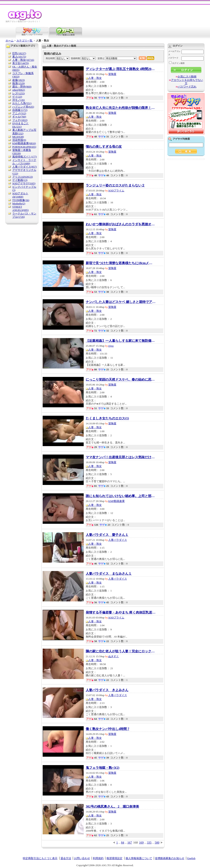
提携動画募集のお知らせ (170, 858)
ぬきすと (114, 656)
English (191, 858)
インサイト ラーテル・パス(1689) (24, 162)
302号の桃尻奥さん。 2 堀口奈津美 (112, 807)
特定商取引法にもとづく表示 (40, 858)
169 (141, 843)
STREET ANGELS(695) (20, 208)
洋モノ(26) (19, 100)
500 (157, 843)
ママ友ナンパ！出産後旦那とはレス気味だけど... (121, 457)
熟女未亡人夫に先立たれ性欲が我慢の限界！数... (121, 108)
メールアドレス (174, 53)
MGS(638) (18, 137)
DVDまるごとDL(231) (21, 125)
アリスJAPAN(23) (23, 177)
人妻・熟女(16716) (23, 60)
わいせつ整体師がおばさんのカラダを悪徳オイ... (121, 224)
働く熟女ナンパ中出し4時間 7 (107, 729)
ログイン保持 (177, 63)
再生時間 (50, 58)
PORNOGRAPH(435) (24, 147)
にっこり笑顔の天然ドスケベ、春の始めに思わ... (121, 380)
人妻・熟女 (95, 78)
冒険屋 (112, 74)
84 (123, 843)
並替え (101, 58)
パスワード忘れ (187, 87)
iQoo (111, 346)
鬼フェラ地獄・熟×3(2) (103, 768)
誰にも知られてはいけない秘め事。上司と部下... (121, 496)
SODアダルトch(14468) (20, 195)
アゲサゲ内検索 (181, 139)
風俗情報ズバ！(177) (25, 157)
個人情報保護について (139, 858)
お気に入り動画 (187, 77)
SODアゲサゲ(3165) (24, 183)
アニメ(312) (19, 113)
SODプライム (116, 191)
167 (130, 843)
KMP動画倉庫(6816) (24, 143)
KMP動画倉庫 (116, 501)
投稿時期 (75, 58)
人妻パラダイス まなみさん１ (109, 574)
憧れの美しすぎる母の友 (104, 147)
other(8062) (19, 90)
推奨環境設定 (114, 858)
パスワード (173, 58)
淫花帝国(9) (19, 140)
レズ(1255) (19, 93)
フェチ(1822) (20, 120)
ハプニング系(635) (23, 107)
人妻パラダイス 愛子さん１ (107, 535)
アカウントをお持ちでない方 (187, 82)
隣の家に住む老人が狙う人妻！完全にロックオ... (121, 651)
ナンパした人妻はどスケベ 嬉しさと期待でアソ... (121, 302)
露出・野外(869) (22, 87)
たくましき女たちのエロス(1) (107, 418)
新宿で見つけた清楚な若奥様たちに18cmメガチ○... (121, 263)
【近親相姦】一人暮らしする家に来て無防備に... (121, 341)
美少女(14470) (21, 63)
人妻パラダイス (118, 540)
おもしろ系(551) (22, 103)
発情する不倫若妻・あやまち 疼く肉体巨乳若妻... (121, 612)
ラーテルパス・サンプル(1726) (24, 215)
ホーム (10, 41)
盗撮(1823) (19, 80)
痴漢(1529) (19, 83)
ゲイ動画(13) (20, 180)
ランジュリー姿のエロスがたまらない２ (115, 185)
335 (149, 843)
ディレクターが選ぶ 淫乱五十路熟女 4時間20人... (121, 69)
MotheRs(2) (19, 203)
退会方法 (66, 858)
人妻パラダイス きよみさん (107, 690)
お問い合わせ (82, 858)
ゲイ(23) (17, 97)
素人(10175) (19, 57)
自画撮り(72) (20, 110)
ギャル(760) (19, 117)
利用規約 (98, 858)
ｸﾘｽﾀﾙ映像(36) (21, 200)
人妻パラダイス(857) (25, 167)
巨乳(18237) (19, 53)
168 (136, 843)
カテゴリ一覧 (25, 41)
